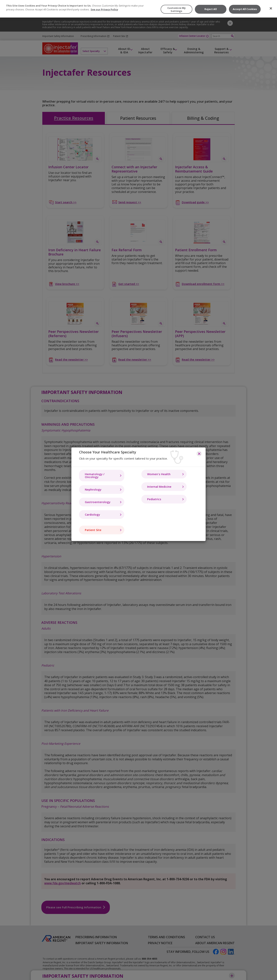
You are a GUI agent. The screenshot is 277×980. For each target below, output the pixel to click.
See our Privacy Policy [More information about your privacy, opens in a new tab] (104, 9)
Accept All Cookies (245, 9)
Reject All (211, 9)
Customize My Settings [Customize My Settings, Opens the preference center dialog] (177, 9)
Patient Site (93, 530)
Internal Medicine (159, 487)
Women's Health (159, 474)
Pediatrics (154, 499)
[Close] (271, 8)
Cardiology (92, 514)
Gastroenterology (98, 502)
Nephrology (93, 489)
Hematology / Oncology (95, 475)
